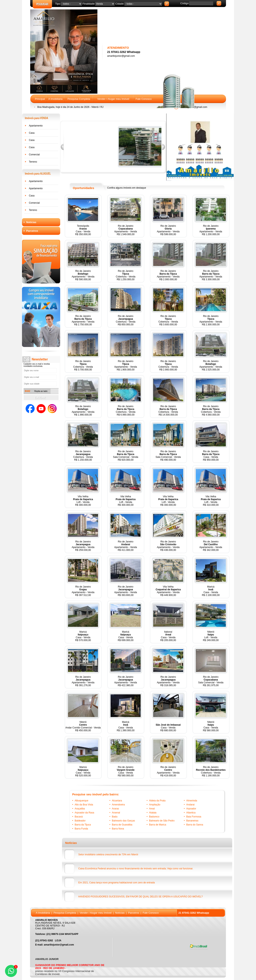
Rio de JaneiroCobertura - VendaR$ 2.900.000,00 (168, 365)
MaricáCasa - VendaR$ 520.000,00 (83, 771)
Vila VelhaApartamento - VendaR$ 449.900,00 (168, 591)
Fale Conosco (144, 99)
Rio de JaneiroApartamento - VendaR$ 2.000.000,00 (168, 275)
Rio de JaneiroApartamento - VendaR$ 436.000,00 (168, 546)
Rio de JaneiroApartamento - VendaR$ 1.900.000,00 (125, 365)
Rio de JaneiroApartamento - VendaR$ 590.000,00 (83, 275)
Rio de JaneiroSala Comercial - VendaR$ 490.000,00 (168, 456)
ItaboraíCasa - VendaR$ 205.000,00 (168, 636)
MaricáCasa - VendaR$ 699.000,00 (126, 636)
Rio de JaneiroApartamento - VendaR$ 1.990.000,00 (83, 411)
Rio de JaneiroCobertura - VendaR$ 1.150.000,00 (83, 456)
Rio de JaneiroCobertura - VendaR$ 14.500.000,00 (168, 411)
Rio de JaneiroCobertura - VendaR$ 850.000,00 (126, 320)
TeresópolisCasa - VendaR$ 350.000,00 (83, 230)
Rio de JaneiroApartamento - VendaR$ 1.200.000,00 (211, 230)
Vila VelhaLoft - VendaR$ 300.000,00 (83, 501)
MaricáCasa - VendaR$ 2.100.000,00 (211, 591)
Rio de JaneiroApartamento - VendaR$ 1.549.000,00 (125, 230)
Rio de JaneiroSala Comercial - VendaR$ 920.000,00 (126, 456)
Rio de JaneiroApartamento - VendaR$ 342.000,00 (211, 546)
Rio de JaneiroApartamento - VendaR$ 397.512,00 (83, 591)
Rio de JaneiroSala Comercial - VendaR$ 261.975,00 (211, 681)
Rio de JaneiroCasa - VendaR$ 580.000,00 (126, 771)
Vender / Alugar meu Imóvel (113, 99)
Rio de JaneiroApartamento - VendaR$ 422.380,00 (125, 681)
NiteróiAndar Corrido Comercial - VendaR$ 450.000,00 (83, 726)
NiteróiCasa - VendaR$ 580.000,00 (211, 726)
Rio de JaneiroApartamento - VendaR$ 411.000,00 (125, 546)
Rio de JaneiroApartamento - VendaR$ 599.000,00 (168, 230)
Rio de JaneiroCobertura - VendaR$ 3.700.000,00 (83, 365)
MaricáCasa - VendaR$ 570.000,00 (83, 636)
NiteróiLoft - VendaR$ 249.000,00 (211, 636)
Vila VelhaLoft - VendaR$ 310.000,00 (211, 501)
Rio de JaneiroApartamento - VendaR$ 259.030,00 (83, 546)
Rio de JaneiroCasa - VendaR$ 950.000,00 (211, 456)
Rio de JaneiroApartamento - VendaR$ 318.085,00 (168, 681)
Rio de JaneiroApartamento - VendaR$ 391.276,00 (83, 681)
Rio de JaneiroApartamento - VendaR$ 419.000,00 (168, 771)
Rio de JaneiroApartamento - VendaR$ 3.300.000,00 (211, 275)
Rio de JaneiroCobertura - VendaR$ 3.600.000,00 (168, 320)
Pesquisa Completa (79, 99)
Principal (40, 99)
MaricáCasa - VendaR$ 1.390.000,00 (126, 726)
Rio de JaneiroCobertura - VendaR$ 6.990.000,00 (126, 411)
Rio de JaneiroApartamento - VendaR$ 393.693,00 (125, 591)
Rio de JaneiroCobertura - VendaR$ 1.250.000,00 (126, 275)
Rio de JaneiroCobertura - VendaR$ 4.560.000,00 (211, 411)
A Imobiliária (55, 99)
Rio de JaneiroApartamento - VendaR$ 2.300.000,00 (211, 320)
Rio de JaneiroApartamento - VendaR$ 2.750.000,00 (83, 320)
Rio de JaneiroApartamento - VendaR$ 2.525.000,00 (211, 365)
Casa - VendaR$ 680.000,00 (168, 728)
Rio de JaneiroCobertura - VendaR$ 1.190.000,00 (211, 771)
